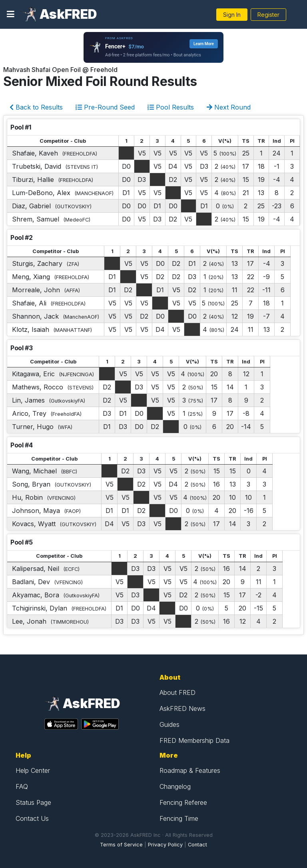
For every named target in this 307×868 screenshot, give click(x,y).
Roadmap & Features (190, 770)
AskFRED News (182, 708)
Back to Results (36, 107)
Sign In (232, 15)
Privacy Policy (165, 845)
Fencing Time (179, 818)
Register (268, 15)
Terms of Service (121, 845)
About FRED (177, 692)
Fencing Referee (183, 802)
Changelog (175, 786)
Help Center (33, 770)
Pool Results (171, 107)
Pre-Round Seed (105, 107)
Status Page (33, 802)
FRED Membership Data (194, 740)
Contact (197, 845)
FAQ (22, 786)
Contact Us (32, 818)
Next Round (229, 107)
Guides (169, 724)
